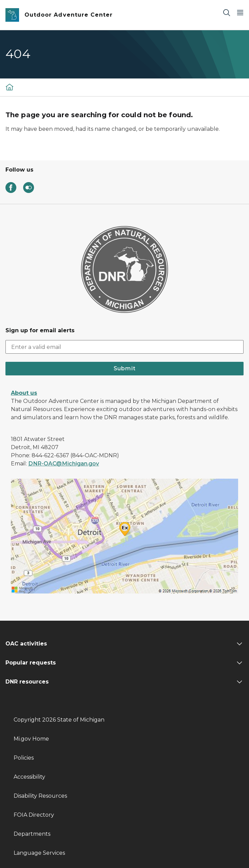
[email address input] (124, 347)
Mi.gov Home (31, 739)
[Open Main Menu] (240, 12)
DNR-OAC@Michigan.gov (64, 464)
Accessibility (29, 777)
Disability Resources (40, 796)
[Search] (227, 12)
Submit (125, 368)
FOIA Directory (34, 815)
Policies (24, 758)
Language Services (39, 853)
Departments (32, 834)
